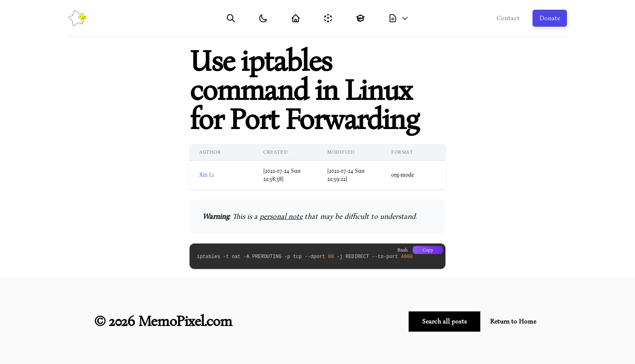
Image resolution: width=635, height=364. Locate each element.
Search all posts (444, 322)
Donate (550, 18)
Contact (508, 18)
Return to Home (513, 322)
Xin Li (207, 175)
